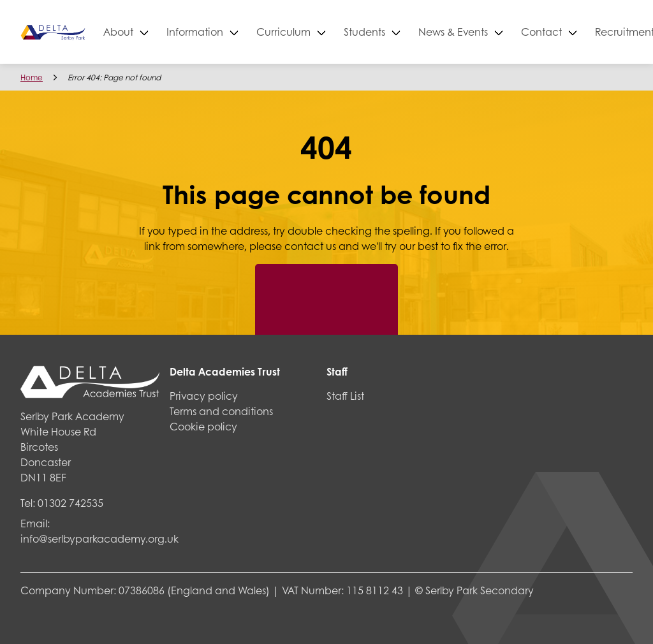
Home (32, 77)
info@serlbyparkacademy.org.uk (99, 538)
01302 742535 (70, 503)
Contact (584, 32)
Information (238, 32)
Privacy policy (204, 396)
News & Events (496, 32)
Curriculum (326, 32)
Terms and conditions (221, 411)
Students (407, 32)
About (161, 32)
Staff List (345, 396)
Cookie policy (203, 426)
